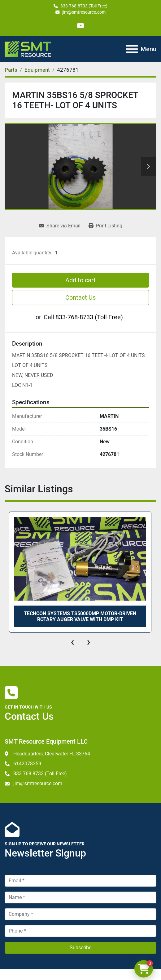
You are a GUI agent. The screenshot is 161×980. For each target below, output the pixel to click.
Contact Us (80, 298)
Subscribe (80, 948)
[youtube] (80, 26)
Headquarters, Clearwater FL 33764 (52, 754)
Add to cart (80, 280)
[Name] (80, 897)
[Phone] (80, 931)
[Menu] (132, 49)
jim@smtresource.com (84, 12)
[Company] (80, 914)
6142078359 (27, 764)
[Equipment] (37, 70)
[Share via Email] (60, 226)
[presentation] (72, 642)
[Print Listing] (105, 226)
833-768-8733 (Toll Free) (84, 6)
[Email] (80, 881)
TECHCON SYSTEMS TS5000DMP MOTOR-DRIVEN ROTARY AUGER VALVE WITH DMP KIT (80, 616)
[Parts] (11, 70)
